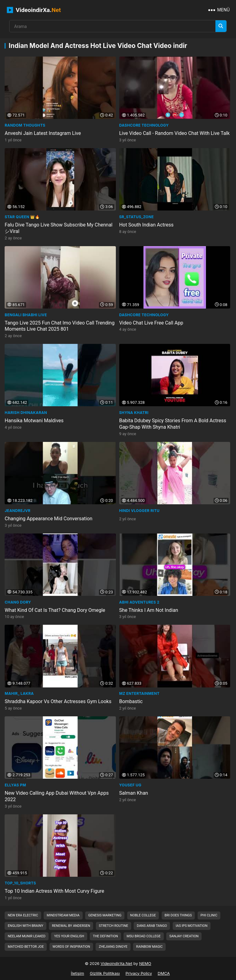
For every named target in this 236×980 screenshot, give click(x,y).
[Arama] (221, 26)
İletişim (78, 973)
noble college (143, 915)
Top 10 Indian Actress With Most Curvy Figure (54, 891)
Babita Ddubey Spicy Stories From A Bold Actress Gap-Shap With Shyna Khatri (173, 424)
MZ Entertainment (139, 693)
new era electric (23, 915)
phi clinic (209, 915)
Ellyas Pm (15, 785)
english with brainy (25, 926)
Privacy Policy (139, 973)
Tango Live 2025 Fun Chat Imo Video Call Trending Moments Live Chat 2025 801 (59, 326)
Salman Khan (134, 793)
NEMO (145, 963)
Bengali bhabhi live (26, 315)
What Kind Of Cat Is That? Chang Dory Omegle (55, 610)
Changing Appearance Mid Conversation (48, 519)
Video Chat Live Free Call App (151, 323)
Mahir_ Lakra (19, 693)
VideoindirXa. (34, 10)
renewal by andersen (71, 926)
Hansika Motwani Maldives (34, 421)
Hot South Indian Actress (146, 225)
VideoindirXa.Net (116, 963)
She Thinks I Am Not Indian (149, 610)
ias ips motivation (192, 926)
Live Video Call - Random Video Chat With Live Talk (175, 133)
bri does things (178, 915)
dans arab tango (152, 926)
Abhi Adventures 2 (139, 602)
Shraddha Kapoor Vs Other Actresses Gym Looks (58, 701)
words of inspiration (71, 947)
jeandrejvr (18, 511)
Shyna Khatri (134, 413)
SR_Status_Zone (137, 217)
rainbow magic (149, 947)
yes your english (69, 936)
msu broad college (144, 936)
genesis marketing (105, 915)
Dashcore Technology (144, 125)
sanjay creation (184, 936)
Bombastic (131, 701)
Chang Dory (18, 602)
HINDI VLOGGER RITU (140, 511)
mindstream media (63, 915)
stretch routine (114, 926)
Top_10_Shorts (20, 883)
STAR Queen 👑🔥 (22, 217)
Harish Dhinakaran (26, 413)
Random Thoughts (25, 125)
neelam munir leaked (27, 936)
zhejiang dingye (113, 947)
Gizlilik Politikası (105, 973)
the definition (105, 936)
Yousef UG (130, 785)
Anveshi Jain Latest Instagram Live (43, 133)
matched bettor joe (26, 947)
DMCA (164, 973)
